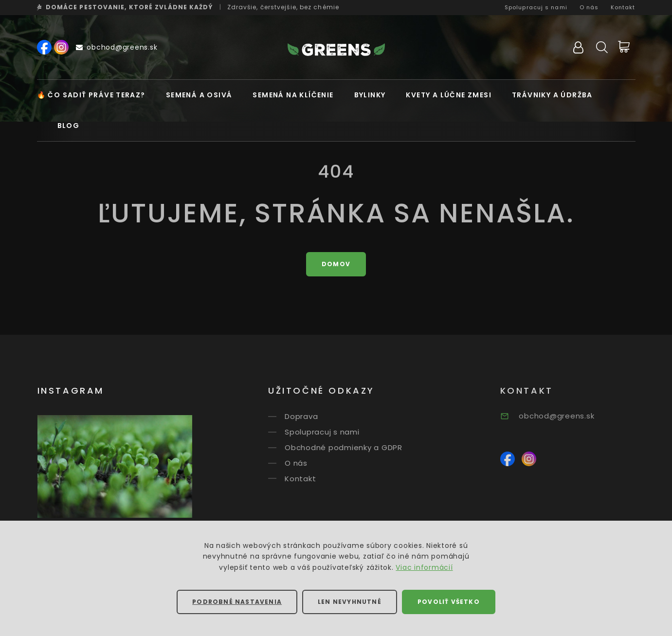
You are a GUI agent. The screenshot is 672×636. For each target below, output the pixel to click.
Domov (336, 264)
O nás (589, 7)
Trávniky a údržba (552, 95)
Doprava (312, 416)
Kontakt (623, 7)
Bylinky (370, 95)
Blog (69, 126)
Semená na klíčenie (293, 95)
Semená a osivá (199, 95)
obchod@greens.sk (117, 47)
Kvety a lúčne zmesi (449, 95)
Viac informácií (424, 567)
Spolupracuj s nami (536, 7)
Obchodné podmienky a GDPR (354, 447)
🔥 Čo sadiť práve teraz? (91, 95)
